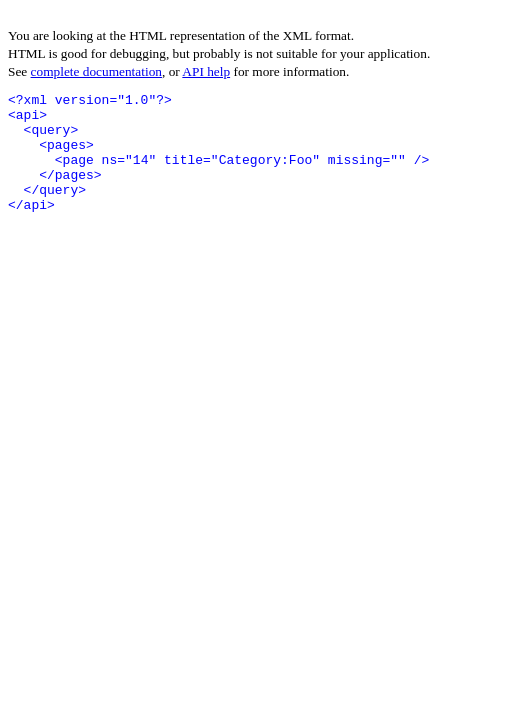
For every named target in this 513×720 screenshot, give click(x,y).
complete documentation (96, 71)
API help (206, 71)
